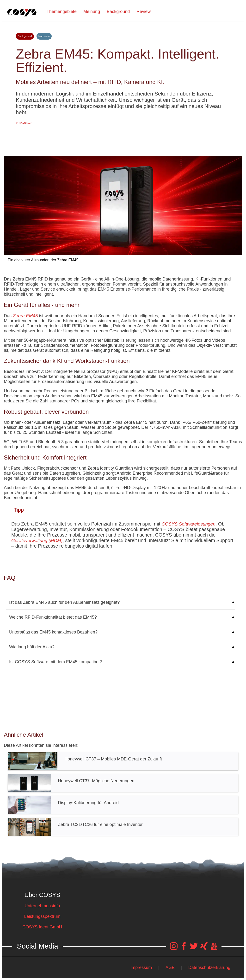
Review (144, 12)
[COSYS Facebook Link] (184, 949)
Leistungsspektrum (42, 916)
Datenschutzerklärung (209, 968)
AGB (170, 968)
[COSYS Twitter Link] (194, 949)
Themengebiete (62, 12)
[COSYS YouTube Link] (214, 949)
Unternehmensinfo (42, 906)
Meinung (92, 12)
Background (118, 12)
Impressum (141, 968)
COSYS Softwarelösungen (189, 524)
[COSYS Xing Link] (204, 949)
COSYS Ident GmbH (42, 927)
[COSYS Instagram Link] (174, 949)
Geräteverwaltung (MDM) (37, 541)
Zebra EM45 (25, 316)
